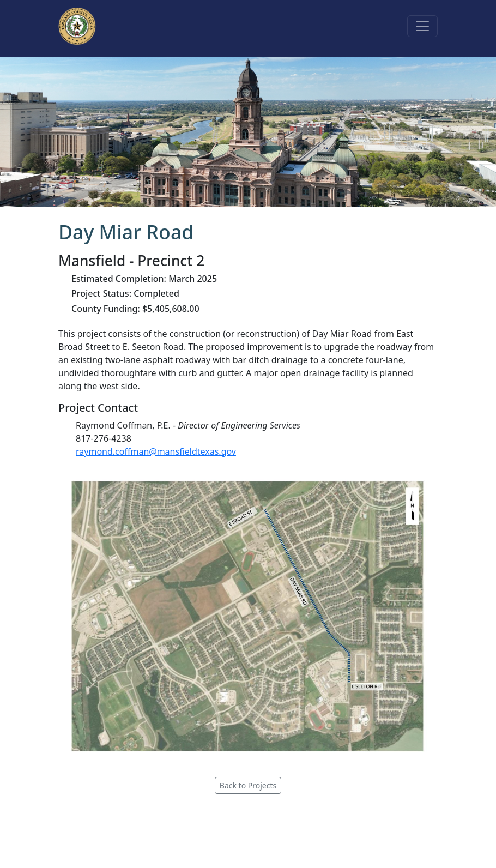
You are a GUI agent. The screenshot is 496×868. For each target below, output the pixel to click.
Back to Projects (248, 785)
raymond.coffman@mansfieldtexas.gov (156, 451)
